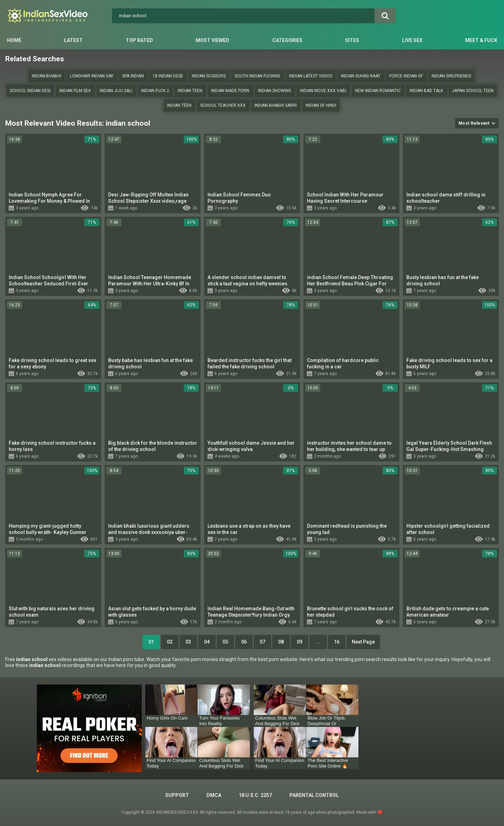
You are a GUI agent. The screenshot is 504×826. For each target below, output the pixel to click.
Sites (352, 40)
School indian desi (30, 91)
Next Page (363, 642)
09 (300, 642)
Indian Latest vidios (311, 76)
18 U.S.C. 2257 (255, 795)
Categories (287, 40)
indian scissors (209, 76)
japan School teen (473, 91)
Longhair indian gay (92, 76)
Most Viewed (212, 40)
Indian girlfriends (451, 76)
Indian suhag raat (361, 76)
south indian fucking (257, 76)
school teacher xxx (223, 105)
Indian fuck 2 (155, 91)
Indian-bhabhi (47, 76)
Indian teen (190, 91)
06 (244, 642)
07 (262, 642)
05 (225, 642)
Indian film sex (75, 91)
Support (177, 795)
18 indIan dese (168, 76)
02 (170, 642)
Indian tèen (179, 105)
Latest (73, 40)
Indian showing (275, 91)
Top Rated (139, 40)
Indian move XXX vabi (323, 91)
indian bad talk (426, 91)
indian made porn (230, 91)
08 (281, 642)
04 (207, 642)
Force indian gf (406, 76)
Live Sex (412, 40)
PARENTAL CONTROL (314, 795)
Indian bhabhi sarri (276, 105)
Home (14, 40)
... (318, 642)
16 (337, 642)
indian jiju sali (116, 91)
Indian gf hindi (321, 105)
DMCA (214, 795)
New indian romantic (378, 91)
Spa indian (133, 76)
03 (188, 642)
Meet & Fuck (481, 40)
